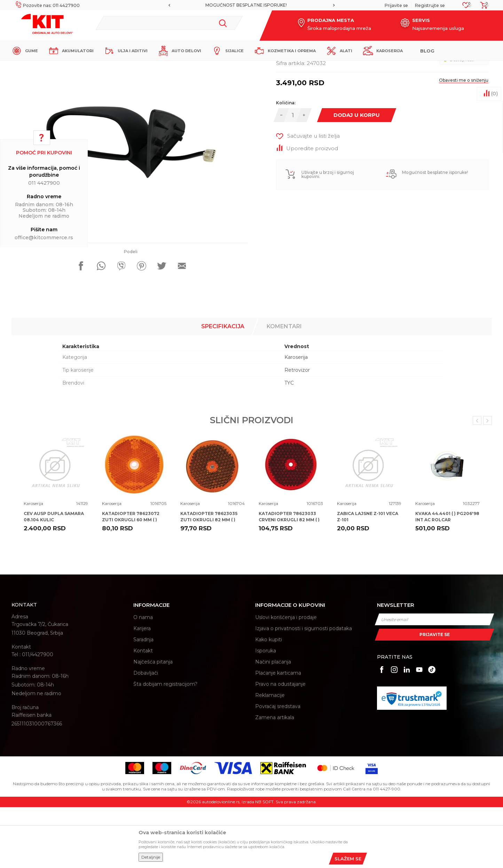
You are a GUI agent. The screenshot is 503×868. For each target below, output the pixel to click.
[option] (251, 5)
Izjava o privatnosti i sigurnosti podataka (304, 689)
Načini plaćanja (273, 723)
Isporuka (266, 712)
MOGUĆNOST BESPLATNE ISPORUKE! (251, 5)
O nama (143, 678)
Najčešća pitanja (153, 723)
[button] (169, 23)
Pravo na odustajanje (280, 745)
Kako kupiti (269, 700)
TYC (289, 444)
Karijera (142, 689)
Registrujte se (430, 5)
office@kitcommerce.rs (44, 238)
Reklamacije (270, 756)
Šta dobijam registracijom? (165, 745)
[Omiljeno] (466, 7)
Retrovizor (297, 431)
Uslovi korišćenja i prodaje (286, 678)
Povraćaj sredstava (278, 767)
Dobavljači (146, 734)
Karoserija (138, 67)
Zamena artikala (275, 778)
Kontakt (143, 712)
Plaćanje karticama (278, 734)
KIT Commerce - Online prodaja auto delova (56, 67)
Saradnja (143, 700)
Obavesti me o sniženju (464, 141)
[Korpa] (482, 7)
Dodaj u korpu (357, 176)
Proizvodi (114, 67)
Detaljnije (151, 857)
